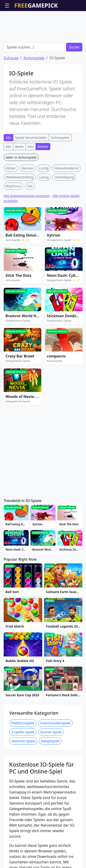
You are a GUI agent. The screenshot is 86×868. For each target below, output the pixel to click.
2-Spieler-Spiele (23, 732)
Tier (30, 186)
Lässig (44, 177)
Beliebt (43, 147)
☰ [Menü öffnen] (7, 5)
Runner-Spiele (51, 732)
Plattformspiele (23, 723)
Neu (31, 147)
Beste (19, 147)
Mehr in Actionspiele (21, 157)
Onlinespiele (60, 138)
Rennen (28, 168)
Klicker (11, 168)
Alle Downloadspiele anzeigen (27, 196)
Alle (8, 138)
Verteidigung (64, 177)
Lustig (44, 168)
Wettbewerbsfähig (20, 177)
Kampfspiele (50, 741)
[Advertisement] (43, 23)
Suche (74, 47)
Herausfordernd (66, 168)
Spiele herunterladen (31, 138)
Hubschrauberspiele (55, 723)
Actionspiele (34, 58)
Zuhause (11, 58)
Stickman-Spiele (23, 741)
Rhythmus (13, 186)
